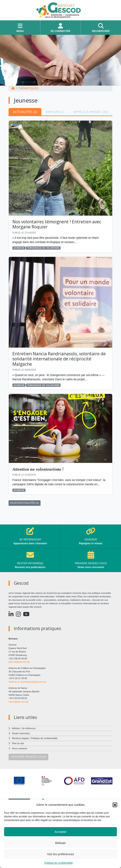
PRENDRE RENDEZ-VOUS (29, 757)
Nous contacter (20, 748)
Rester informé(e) (21, 733)
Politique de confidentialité (58, 863)
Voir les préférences (61, 854)
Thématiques (29, 88)
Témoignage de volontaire (43, 248)
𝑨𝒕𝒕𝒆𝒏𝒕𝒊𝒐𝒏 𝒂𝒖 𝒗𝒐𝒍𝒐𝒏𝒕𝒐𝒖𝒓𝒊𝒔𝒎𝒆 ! (38, 469)
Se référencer (29, 728)
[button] (115, 805)
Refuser (61, 843)
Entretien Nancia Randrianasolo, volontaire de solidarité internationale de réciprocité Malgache (59, 359)
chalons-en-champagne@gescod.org (27, 682)
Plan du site (18, 743)
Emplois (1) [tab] (55, 112)
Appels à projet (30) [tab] (91, 112)
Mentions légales (21, 738)
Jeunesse (19, 248)
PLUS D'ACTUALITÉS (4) (25, 503)
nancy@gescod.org (18, 702)
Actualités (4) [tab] (25, 112)
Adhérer (16, 728)
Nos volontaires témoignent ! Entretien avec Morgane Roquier (57, 224)
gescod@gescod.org (19, 662)
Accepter (60, 832)
